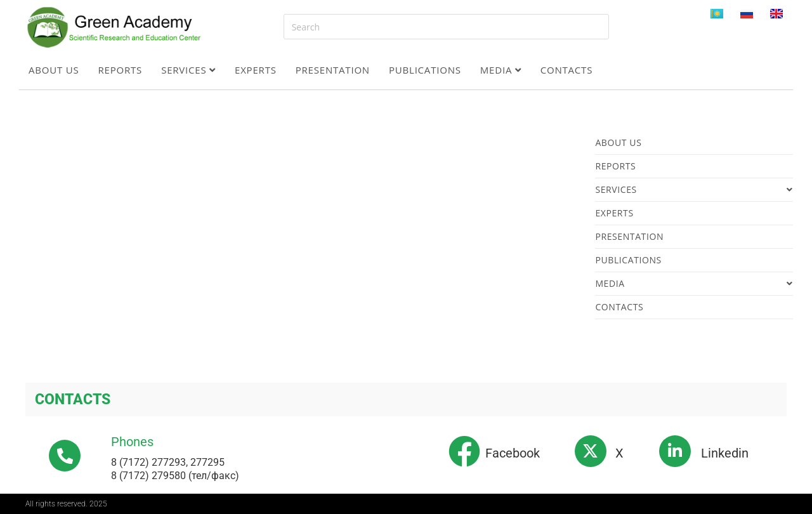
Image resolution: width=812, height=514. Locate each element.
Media (501, 70)
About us (54, 70)
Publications (425, 70)
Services (188, 70)
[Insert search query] (446, 27)
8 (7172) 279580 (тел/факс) (175, 476)
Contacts (567, 70)
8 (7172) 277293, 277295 (168, 462)
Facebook (513, 453)
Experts (256, 70)
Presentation (333, 70)
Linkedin (725, 453)
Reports (121, 70)
